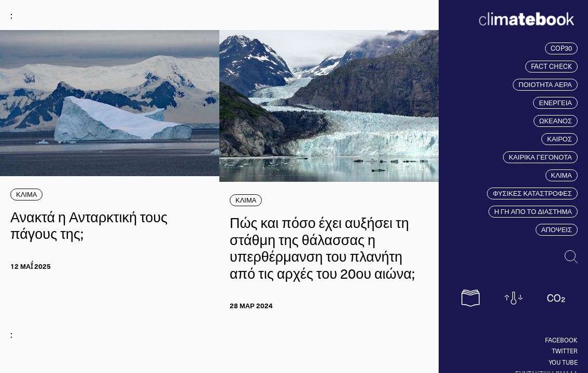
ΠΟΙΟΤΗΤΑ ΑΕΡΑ (545, 84)
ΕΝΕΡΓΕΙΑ (555, 103)
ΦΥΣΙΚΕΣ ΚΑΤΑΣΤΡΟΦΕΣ (532, 193)
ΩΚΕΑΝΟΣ (556, 121)
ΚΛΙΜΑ (562, 175)
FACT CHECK (551, 66)
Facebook (561, 340)
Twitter (565, 351)
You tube (563, 362)
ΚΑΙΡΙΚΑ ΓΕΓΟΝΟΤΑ (540, 157)
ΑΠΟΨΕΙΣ (557, 229)
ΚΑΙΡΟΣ (559, 139)
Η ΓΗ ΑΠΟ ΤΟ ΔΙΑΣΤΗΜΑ (533, 211)
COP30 (561, 48)
